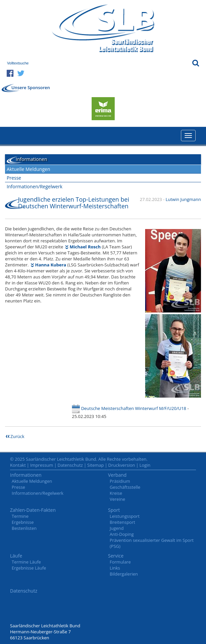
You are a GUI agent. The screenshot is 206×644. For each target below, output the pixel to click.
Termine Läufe (26, 562)
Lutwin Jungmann (183, 199)
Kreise (116, 493)
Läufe (16, 556)
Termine (20, 516)
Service (116, 556)
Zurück (17, 436)
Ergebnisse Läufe (29, 568)
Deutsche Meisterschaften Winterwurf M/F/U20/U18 (133, 408)
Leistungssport (125, 516)
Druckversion (122, 465)
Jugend (117, 528)
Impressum (42, 465)
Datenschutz (70, 465)
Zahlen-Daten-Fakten (33, 510)
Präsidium (120, 481)
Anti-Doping (122, 534)
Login (145, 465)
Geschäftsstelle (125, 487)
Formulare (120, 562)
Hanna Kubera (51, 265)
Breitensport (122, 522)
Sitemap (96, 465)
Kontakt (18, 465)
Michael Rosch (85, 247)
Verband (117, 475)
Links (115, 568)
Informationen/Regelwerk (35, 186)
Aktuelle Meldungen (28, 169)
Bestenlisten (24, 528)
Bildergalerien (124, 574)
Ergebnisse (23, 522)
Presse (14, 178)
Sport (114, 510)
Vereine (117, 499)
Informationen (26, 475)
